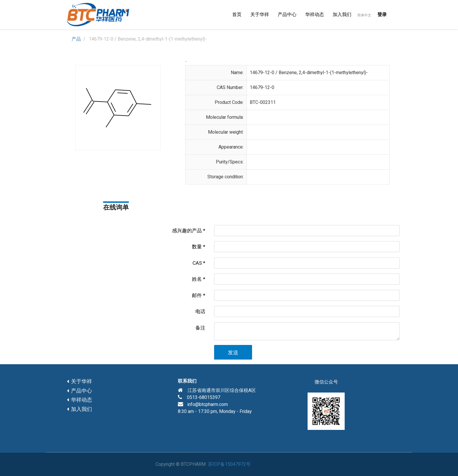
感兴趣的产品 (187, 231)
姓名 (197, 279)
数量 (197, 247)
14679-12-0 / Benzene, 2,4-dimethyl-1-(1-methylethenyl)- (309, 73)
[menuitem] (237, 15)
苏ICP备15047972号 (229, 464)
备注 (200, 328)
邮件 (197, 295)
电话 (200, 312)
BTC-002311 (263, 102)
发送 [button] (233, 353)
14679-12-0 (262, 88)
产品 (76, 39)
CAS (197, 263)
